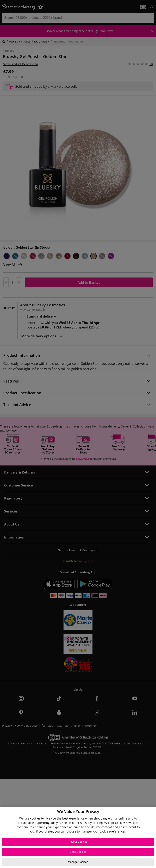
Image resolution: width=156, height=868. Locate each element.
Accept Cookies (78, 842)
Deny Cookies (78, 852)
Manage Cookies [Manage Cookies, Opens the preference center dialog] (78, 862)
